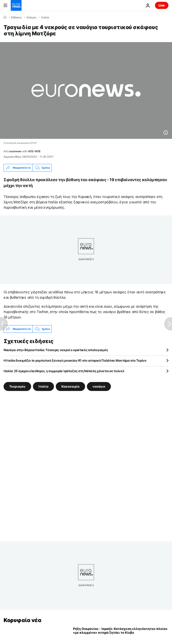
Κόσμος (31, 17)
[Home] (5, 17)
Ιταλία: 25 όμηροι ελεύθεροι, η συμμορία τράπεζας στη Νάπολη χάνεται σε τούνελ (64, 371)
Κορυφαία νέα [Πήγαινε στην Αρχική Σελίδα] (22, 620)
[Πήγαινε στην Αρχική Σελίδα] (16, 5)
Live (162, 5)
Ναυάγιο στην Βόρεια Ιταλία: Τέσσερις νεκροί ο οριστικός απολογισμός (56, 350)
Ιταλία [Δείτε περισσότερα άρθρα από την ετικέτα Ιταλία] (43, 386)
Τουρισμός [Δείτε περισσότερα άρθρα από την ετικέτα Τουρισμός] (17, 386)
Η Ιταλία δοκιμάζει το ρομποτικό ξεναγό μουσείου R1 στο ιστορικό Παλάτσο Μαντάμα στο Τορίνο (75, 360)
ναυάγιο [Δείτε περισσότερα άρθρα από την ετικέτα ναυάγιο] (99, 386)
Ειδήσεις (16, 17)
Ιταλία (45, 17)
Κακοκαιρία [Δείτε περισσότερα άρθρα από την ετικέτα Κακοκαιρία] (70, 386)
